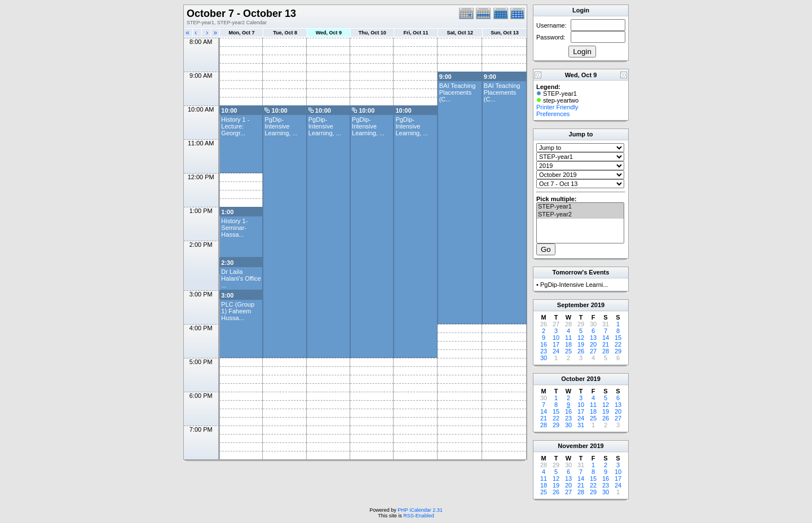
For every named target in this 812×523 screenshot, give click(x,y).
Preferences (553, 114)
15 (618, 338)
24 (556, 351)
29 (618, 351)
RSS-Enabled (419, 516)
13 (593, 338)
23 (544, 351)
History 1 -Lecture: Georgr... (235, 126)
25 (568, 351)
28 (606, 351)
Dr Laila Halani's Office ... (241, 278)
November (573, 446)
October (573, 379)
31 (581, 425)
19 (581, 344)
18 (568, 344)
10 (556, 338)
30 (544, 358)
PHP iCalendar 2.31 (420, 510)
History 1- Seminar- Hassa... (234, 228)
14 (606, 338)
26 (581, 351)
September (573, 305)
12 (581, 338)
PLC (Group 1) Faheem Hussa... (238, 311)
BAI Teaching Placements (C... (458, 92)
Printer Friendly (557, 107)
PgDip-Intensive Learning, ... (281, 126)
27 (593, 351)
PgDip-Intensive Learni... (574, 285)
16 (544, 344)
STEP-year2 (580, 215)
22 (618, 344)
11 (568, 338)
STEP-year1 (580, 207)
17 (556, 344)
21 (606, 344)
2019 (598, 305)
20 (593, 344)
